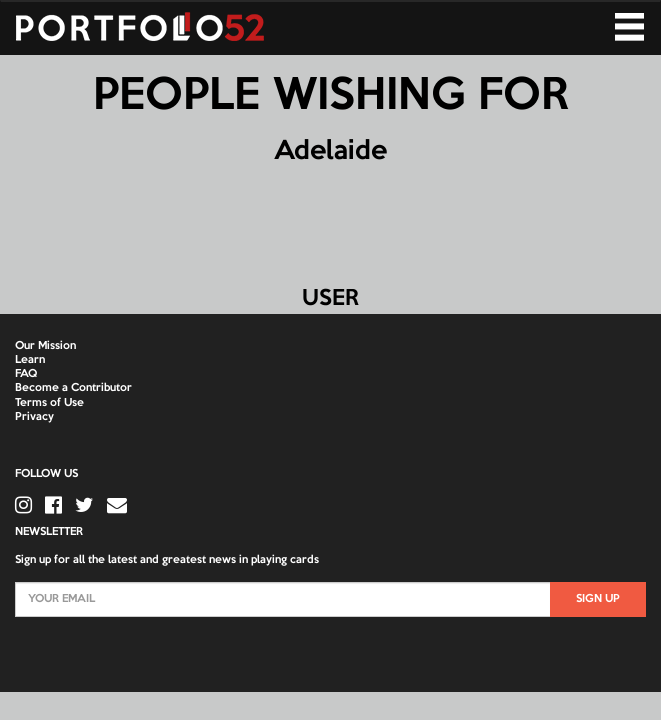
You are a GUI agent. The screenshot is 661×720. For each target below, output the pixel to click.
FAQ (26, 374)
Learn (30, 360)
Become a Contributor (73, 388)
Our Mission (45, 346)
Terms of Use (49, 403)
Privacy (34, 417)
